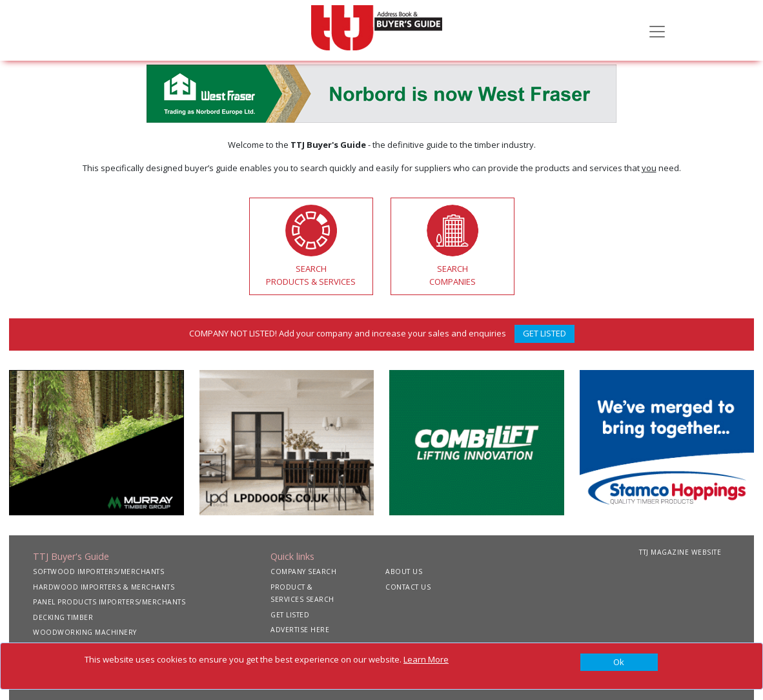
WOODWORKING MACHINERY (85, 632)
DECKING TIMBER (63, 617)
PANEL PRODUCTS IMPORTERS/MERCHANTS (109, 602)
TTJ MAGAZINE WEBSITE (680, 552)
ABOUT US (404, 571)
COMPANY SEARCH (303, 571)
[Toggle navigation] (657, 30)
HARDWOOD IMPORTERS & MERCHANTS (104, 587)
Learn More (426, 659)
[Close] (619, 663)
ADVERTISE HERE (300, 630)
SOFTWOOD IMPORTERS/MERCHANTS (98, 571)
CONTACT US (408, 587)
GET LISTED (544, 333)
